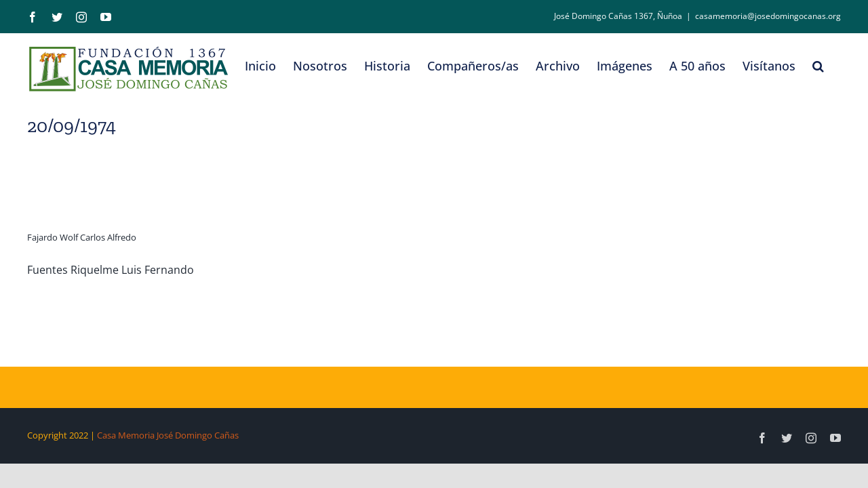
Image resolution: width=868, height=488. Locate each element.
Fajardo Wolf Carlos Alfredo (82, 237)
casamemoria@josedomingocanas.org (768, 16)
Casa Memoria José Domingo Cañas (168, 435)
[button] (835, 66)
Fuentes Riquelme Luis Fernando (111, 270)
